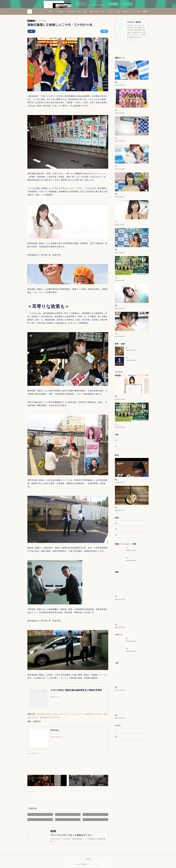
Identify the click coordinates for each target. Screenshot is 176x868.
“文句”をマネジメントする (124, 801)
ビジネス (130, 11)
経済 (105, 11)
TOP (71, 11)
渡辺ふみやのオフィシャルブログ (68, 714)
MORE (145, 11)
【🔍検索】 (79, 11)
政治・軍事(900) (32, 754)
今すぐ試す (113, 4)
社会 (138, 11)
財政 (99, 11)
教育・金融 (114, 11)
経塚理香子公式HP (93, 714)
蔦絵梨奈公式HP (44, 714)
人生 (123, 11)
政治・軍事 (90, 11)
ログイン (127, 4)
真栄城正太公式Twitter (50, 717)
